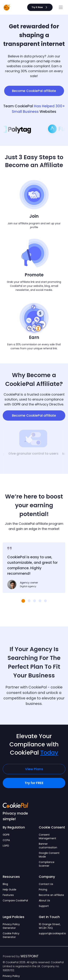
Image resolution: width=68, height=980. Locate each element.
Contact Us (46, 884)
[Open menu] (61, 7)
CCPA (6, 840)
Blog (5, 884)
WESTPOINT (30, 956)
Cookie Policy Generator (11, 935)
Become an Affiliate (51, 895)
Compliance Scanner (47, 864)
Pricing (43, 890)
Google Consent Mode (49, 855)
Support (44, 906)
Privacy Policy (11, 976)
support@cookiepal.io (52, 933)
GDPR (6, 835)
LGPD (6, 846)
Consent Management (48, 837)
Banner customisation (48, 846)
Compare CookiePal (15, 900)
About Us (44, 900)
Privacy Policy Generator (11, 926)
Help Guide (10, 890)
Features (8, 895)
